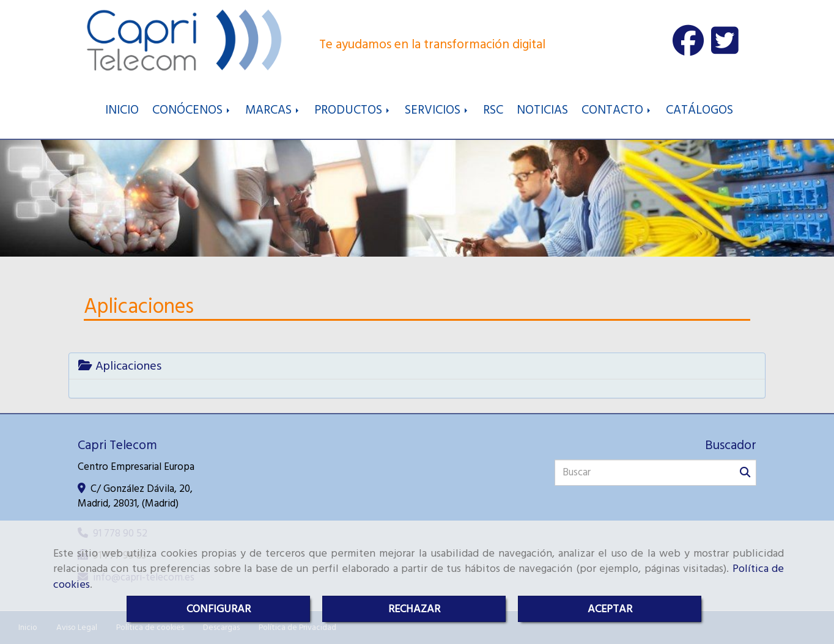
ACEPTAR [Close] (610, 609)
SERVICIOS (437, 110)
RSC (493, 110)
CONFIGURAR (219, 609)
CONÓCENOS (192, 110)
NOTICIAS (542, 110)
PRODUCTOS (353, 110)
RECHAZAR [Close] (414, 609)
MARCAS (273, 110)
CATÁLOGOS (699, 110)
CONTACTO (617, 110)
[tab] (417, 366)
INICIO (122, 110)
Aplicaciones (120, 366)
